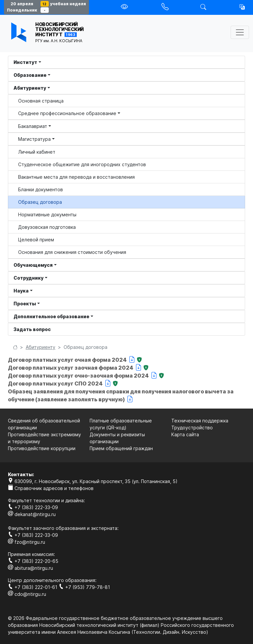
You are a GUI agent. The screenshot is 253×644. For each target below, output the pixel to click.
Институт (25, 62)
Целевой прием (36, 240)
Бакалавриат (33, 126)
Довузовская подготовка (47, 227)
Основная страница (41, 101)
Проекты (25, 304)
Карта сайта (185, 434)
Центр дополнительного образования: (52, 580)
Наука (21, 291)
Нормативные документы (47, 215)
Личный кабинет (37, 152)
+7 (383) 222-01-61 (33, 587)
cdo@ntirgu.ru (27, 594)
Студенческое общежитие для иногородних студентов (82, 164)
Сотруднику (28, 278)
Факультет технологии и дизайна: (46, 500)
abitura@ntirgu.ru (30, 568)
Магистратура (34, 139)
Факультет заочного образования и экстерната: (63, 528)
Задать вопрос (32, 329)
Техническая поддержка (200, 421)
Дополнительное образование (51, 316)
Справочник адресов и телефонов (51, 488)
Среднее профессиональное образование (67, 113)
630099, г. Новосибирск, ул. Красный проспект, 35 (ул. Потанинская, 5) (93, 481)
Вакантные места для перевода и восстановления (76, 177)
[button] (242, 7)
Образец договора (40, 202)
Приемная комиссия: (31, 554)
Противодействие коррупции (42, 448)
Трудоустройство (192, 428)
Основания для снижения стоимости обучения (72, 252)
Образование (30, 75)
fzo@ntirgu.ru (27, 542)
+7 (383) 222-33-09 (33, 507)
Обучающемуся (33, 265)
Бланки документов (41, 189)
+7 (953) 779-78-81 (84, 587)
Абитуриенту (30, 88)
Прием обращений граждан (121, 448)
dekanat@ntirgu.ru (32, 514)
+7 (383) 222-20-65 (33, 561)
